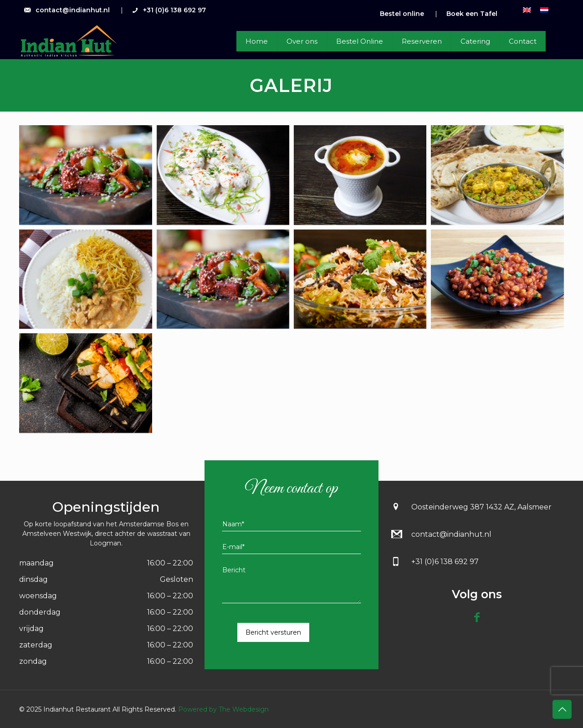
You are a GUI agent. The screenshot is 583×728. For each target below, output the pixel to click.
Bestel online (402, 14)
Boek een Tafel (472, 14)
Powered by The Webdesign (222, 709)
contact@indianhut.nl (73, 10)
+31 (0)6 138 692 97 (174, 10)
